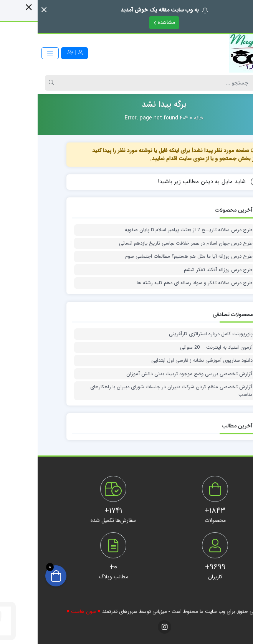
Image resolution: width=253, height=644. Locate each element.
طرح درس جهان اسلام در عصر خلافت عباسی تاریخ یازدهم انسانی (148, 243)
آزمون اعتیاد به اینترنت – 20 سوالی (179, 348)
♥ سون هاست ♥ (46, 612)
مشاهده (127, 22)
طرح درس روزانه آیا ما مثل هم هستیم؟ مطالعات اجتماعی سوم (151, 257)
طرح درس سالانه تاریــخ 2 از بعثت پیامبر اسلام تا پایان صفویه (151, 230)
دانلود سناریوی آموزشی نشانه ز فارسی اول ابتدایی (164, 361)
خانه (161, 118)
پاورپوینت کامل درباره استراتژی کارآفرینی (173, 334)
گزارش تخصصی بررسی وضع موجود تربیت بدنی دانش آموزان (152, 374)
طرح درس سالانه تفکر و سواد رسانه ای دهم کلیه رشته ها (157, 283)
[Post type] (231, 83)
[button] (6, 10)
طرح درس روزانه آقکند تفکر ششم (181, 270)
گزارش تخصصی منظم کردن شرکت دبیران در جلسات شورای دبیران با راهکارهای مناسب (134, 391)
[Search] (120, 83)
